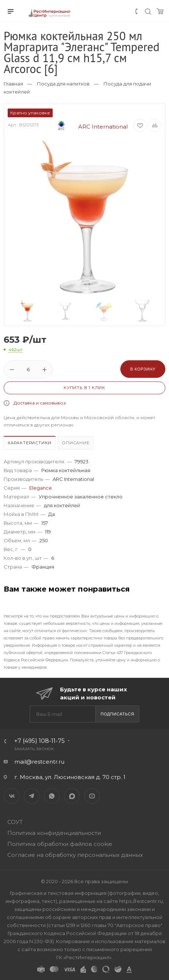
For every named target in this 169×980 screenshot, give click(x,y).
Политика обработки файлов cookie (60, 844)
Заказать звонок (34, 749)
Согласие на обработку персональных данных (75, 855)
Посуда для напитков (63, 84)
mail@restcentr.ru (39, 762)
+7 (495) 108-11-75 (40, 741)
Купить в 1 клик (84, 388)
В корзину (143, 369)
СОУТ (15, 822)
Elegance (41, 488)
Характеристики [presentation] (30, 443)
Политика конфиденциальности (54, 833)
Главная (13, 84)
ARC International (86, 127)
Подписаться (117, 714)
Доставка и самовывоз (40, 403)
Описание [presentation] (76, 443)
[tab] (30, 444)
